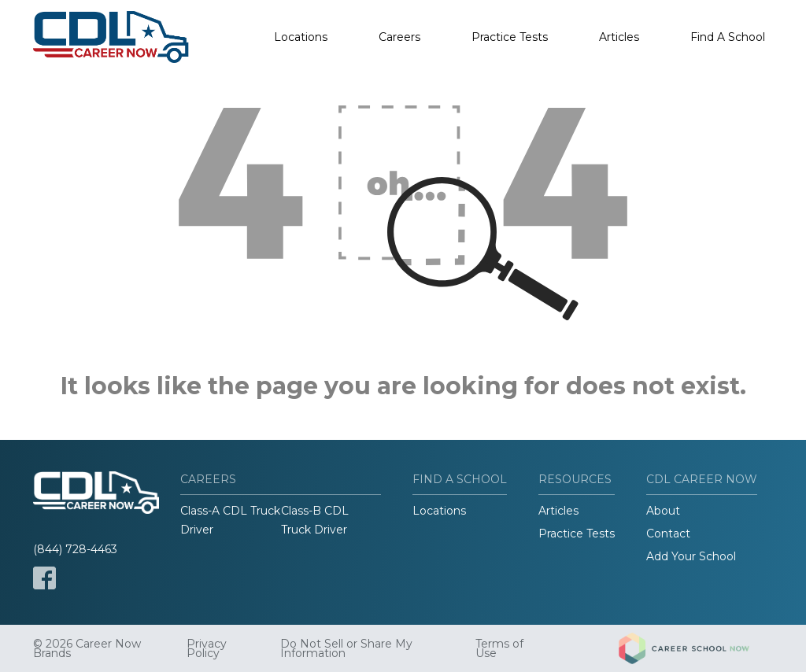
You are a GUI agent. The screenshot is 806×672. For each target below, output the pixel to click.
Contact (668, 534)
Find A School (728, 37)
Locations (301, 37)
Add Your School (691, 556)
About (663, 511)
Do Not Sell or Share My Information (346, 648)
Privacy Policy (207, 648)
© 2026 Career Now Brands (87, 648)
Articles (619, 37)
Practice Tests (510, 37)
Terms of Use (499, 648)
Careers (399, 37)
